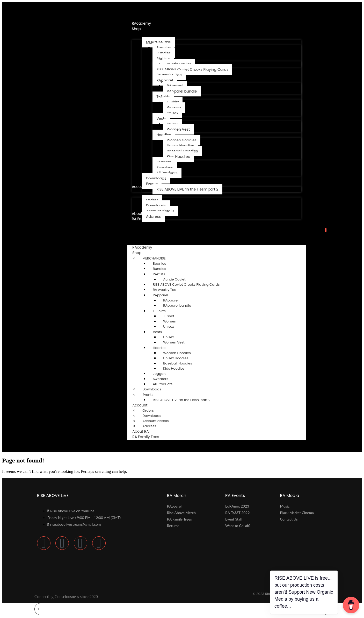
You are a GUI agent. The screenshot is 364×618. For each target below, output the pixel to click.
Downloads (152, 390)
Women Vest (174, 343)
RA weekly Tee (165, 290)
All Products (163, 385)
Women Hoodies (177, 354)
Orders (148, 411)
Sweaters (161, 380)
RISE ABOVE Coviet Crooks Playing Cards (186, 285)
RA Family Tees (146, 438)
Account (145, 406)
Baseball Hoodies (178, 364)
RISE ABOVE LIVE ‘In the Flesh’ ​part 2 (181, 401)
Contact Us (289, 520)
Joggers (159, 374)
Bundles (159, 269)
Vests (157, 333)
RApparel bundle (177, 306)
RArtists (159, 275)
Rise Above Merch (181, 513)
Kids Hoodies (174, 369)
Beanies (159, 264)
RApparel (160, 296)
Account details (155, 422)
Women (170, 322)
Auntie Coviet (174, 280)
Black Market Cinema (297, 513)
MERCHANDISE (154, 259)
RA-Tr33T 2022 (238, 513)
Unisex (168, 327)
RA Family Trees (179, 520)
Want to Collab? (238, 526)
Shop (142, 254)
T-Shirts (159, 312)
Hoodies (159, 349)
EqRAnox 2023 (237, 507)
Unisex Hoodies (176, 359)
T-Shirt (169, 317)
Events (148, 395)
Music (285, 507)
